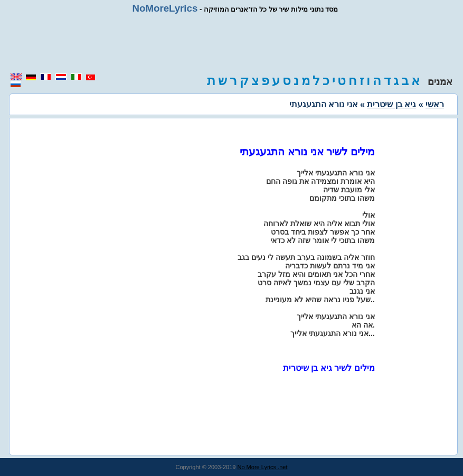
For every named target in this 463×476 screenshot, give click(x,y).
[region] (232, 43)
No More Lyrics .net (263, 467)
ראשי (435, 104)
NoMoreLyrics (165, 8)
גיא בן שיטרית (391, 104)
